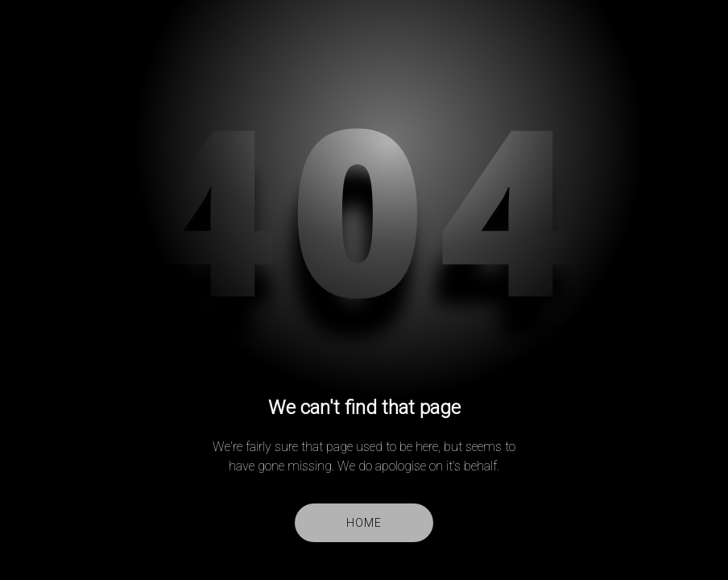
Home (364, 523)
